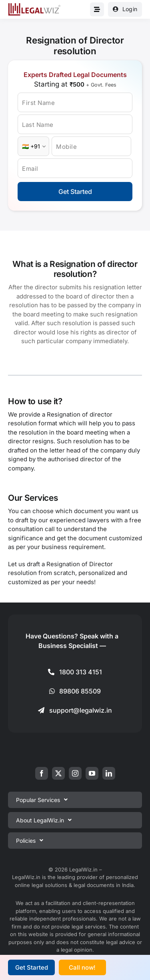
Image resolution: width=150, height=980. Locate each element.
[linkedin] (109, 773)
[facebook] (42, 773)
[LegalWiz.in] (34, 6)
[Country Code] (33, 146)
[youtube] (92, 773)
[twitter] (58, 773)
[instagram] (75, 773)
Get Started (75, 192)
